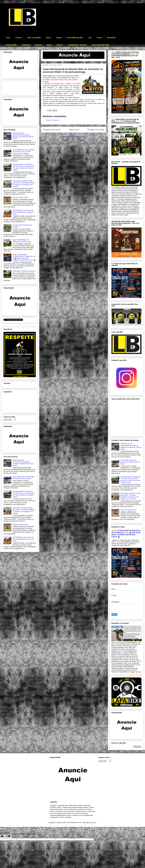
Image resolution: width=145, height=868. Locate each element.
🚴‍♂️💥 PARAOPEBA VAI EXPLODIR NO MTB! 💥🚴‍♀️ (22, 241)
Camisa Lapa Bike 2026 (100, 45)
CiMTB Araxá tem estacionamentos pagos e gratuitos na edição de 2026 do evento (23, 136)
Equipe (59, 38)
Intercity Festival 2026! (20, 197)
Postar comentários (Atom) (76, 137)
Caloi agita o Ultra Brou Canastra (24, 271)
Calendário (26, 45)
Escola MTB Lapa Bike (75, 38)
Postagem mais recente (52, 130)
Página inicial (74, 130)
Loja (90, 38)
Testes (48, 38)
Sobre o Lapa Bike (34, 38)
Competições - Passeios (77, 45)
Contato (19, 38)
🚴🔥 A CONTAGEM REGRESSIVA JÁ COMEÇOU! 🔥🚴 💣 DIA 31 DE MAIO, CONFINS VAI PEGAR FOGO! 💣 (24, 257)
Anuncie (60, 45)
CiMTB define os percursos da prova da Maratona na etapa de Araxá (23, 212)
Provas (99, 38)
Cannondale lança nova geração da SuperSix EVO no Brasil (24, 151)
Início (8, 38)
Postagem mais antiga (96, 130)
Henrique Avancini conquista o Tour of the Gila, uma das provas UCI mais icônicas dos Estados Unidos (24, 167)
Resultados (111, 38)
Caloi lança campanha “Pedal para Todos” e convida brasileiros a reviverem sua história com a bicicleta (24, 184)
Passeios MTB (11, 45)
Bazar (49, 45)
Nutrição (39, 45)
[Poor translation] (8, 836)
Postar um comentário (52, 120)
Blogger (94, 822)
